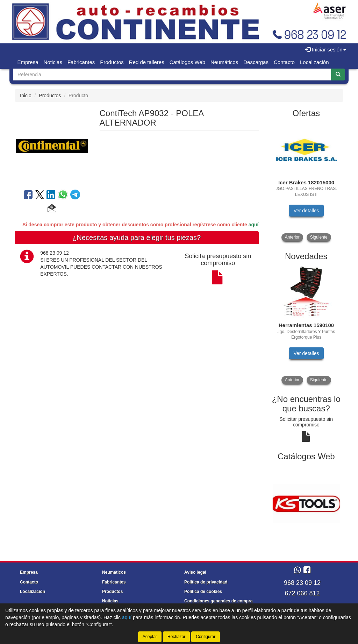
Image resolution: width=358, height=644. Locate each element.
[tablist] (306, 182)
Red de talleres (147, 62)
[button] (52, 209)
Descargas (256, 62)
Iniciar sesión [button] (326, 49)
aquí (254, 225)
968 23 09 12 (302, 583)
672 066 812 (302, 593)
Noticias (53, 62)
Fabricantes (81, 62)
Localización (314, 62)
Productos (112, 62)
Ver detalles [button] (306, 211)
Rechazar (176, 637)
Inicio (26, 95)
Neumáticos (224, 62)
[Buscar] (338, 75)
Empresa (28, 62)
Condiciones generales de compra (218, 601)
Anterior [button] (292, 237)
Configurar (206, 637)
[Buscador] (172, 75)
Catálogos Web (187, 62)
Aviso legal (195, 572)
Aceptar (150, 637)
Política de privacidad (206, 582)
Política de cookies (203, 592)
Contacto (284, 62)
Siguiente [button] (319, 237)
